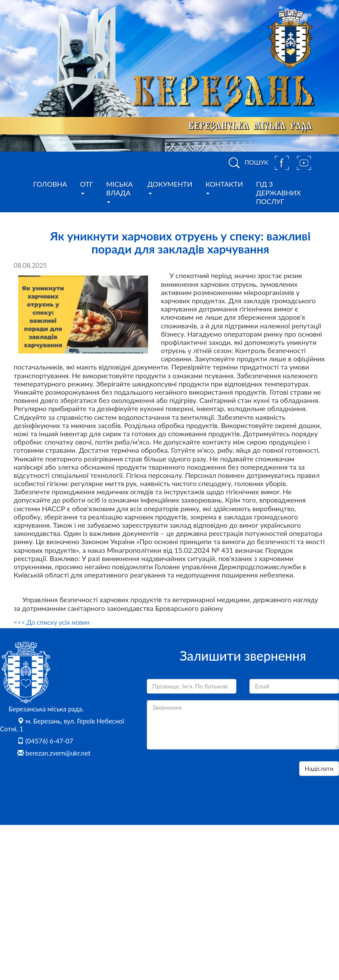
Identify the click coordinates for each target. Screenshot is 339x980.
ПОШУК (247, 163)
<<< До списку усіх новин (52, 622)
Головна (50, 184)
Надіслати (319, 768)
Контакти (224, 187)
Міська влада (119, 191)
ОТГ (87, 187)
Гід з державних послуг (278, 193)
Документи (170, 187)
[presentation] (213, 778)
